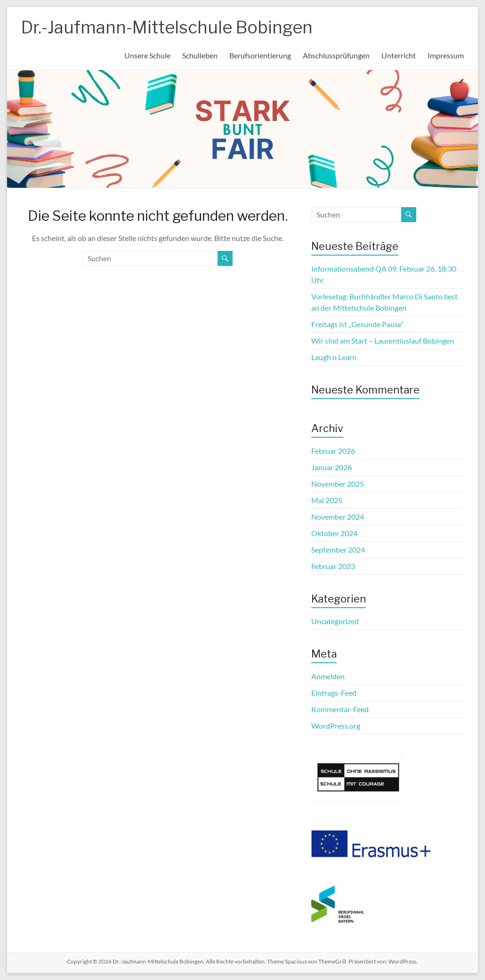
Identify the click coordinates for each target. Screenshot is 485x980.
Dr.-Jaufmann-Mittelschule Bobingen (167, 27)
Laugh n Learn (334, 357)
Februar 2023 (333, 566)
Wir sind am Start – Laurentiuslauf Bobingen (383, 341)
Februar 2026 (333, 451)
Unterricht (399, 55)
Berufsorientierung (260, 55)
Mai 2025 (327, 500)
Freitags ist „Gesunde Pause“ (358, 324)
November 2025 (338, 484)
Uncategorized (335, 621)
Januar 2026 (331, 467)
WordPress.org (336, 726)
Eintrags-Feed (334, 693)
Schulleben (200, 55)
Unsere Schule (147, 55)
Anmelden (328, 676)
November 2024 (338, 517)
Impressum (446, 55)
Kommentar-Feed (340, 709)
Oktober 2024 (334, 533)
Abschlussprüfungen (336, 55)
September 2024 (338, 550)
